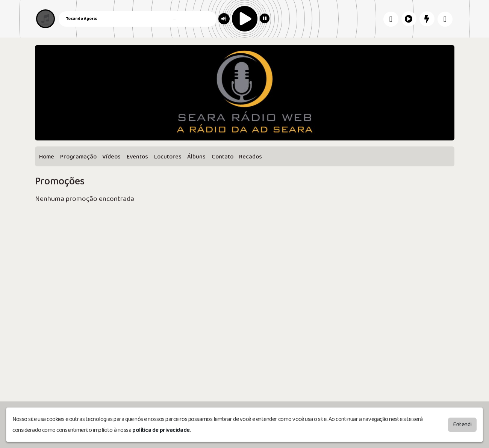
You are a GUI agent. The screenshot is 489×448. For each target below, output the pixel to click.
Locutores (168, 157)
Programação (78, 157)
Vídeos (111, 157)
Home (47, 157)
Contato (223, 157)
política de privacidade (161, 430)
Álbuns (196, 157)
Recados (251, 157)
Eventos (137, 157)
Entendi (462, 425)
